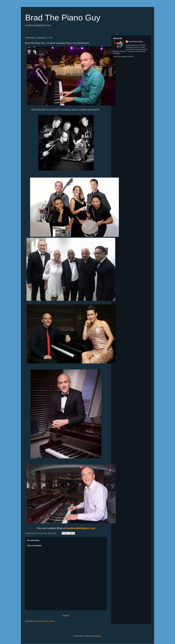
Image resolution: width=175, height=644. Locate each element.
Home (66, 616)
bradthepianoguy (136, 41)
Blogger (98, 636)
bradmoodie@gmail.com (81, 528)
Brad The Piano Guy (63, 18)
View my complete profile (123, 56)
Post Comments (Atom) (46, 621)
